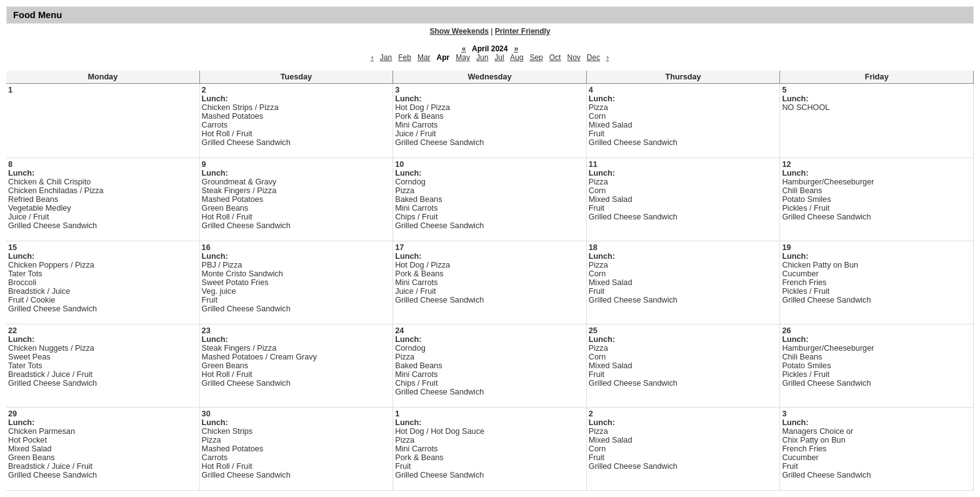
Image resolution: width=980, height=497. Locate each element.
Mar (424, 58)
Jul (499, 58)
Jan (386, 58)
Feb (405, 58)
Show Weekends (459, 31)
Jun (482, 58)
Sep (536, 58)
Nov (573, 58)
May (463, 58)
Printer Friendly (523, 31)
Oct (555, 58)
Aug (517, 58)
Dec (593, 58)
